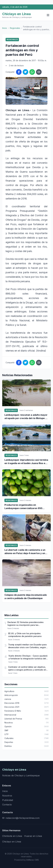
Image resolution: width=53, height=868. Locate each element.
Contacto (7, 805)
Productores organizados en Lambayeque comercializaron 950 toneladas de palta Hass (23, 507)
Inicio (5, 28)
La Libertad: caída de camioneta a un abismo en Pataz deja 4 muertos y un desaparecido (25, 552)
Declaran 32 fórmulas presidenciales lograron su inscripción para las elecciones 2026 (26, 624)
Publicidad (8, 800)
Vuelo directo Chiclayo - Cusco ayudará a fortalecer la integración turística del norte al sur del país (28, 657)
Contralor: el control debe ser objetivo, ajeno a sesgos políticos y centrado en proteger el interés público (27, 668)
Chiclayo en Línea (12, 842)
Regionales (15, 28)
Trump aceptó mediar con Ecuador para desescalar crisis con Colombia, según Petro (27, 646)
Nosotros (7, 796)
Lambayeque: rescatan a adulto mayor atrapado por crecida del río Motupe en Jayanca (26, 417)
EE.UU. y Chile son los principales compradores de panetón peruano (25, 635)
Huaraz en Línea (33, 836)
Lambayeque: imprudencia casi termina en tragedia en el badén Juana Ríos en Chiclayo (26, 462)
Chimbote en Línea (12, 836)
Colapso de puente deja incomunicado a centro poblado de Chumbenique (26, 597)
